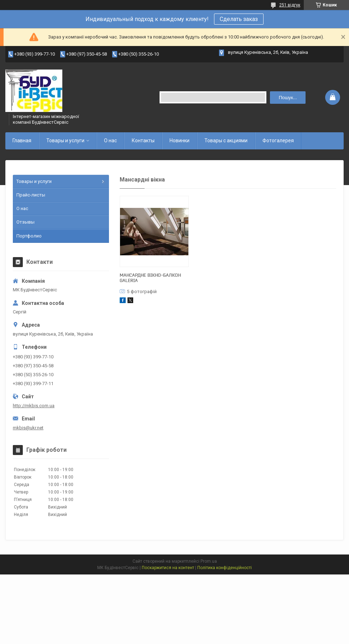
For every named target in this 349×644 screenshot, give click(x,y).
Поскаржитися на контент (168, 568)
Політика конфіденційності (225, 568)
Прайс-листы (31, 195)
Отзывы (25, 222)
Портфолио (29, 236)
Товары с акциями (226, 140)
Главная (22, 140)
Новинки (179, 140)
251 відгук (290, 5)
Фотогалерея (278, 140)
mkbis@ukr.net (28, 428)
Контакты (143, 140)
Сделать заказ (239, 19)
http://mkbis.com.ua (34, 406)
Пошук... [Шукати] (288, 98)
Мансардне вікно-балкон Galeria (150, 278)
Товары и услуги (65, 140)
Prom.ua (209, 561)
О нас (110, 140)
